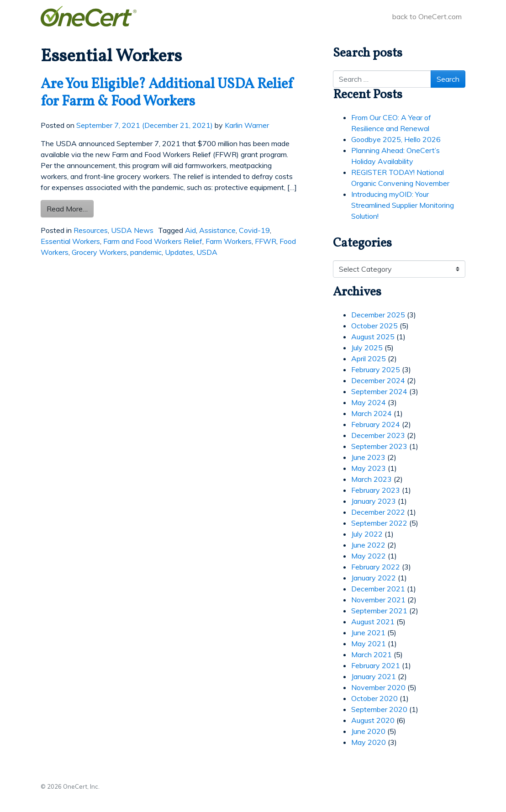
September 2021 (379, 611)
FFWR (266, 241)
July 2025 (367, 348)
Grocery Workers (99, 252)
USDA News (132, 230)
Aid (190, 230)
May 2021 (369, 643)
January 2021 (374, 676)
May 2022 (369, 556)
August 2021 (373, 622)
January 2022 (374, 578)
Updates (179, 252)
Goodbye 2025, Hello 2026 (396, 139)
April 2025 (369, 359)
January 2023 (374, 501)
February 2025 (376, 369)
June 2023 (368, 457)
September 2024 (379, 391)
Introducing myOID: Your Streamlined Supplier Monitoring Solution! (403, 205)
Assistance (217, 230)
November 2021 (378, 600)
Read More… (70, 208)
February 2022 (376, 567)
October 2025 (374, 326)
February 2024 (376, 424)
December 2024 (378, 380)
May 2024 (369, 402)
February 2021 (376, 665)
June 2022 (368, 545)
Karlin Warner (247, 125)
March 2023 (372, 479)
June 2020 (368, 731)
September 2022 (379, 523)
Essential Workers (70, 241)
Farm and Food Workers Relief (153, 241)
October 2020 (374, 698)
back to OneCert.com (427, 16)
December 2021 (378, 589)
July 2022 (367, 534)
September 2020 (379, 709)
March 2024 (372, 413)
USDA (207, 252)
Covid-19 (254, 230)
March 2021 (372, 654)
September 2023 (379, 446)
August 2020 (373, 720)
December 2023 (378, 435)
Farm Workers (229, 241)
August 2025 (373, 337)
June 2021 (368, 633)
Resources (91, 230)
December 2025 (378, 315)
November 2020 (378, 687)
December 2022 (378, 512)
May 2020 (369, 742)
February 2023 (376, 490)
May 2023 (369, 468)
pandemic (146, 252)
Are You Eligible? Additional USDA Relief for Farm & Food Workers (167, 93)
